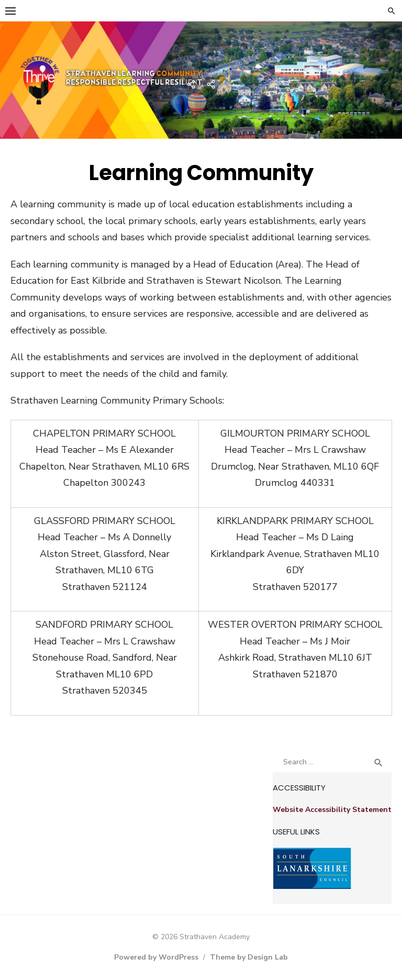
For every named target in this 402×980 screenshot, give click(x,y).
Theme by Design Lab (249, 957)
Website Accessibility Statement (332, 810)
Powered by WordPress (156, 957)
